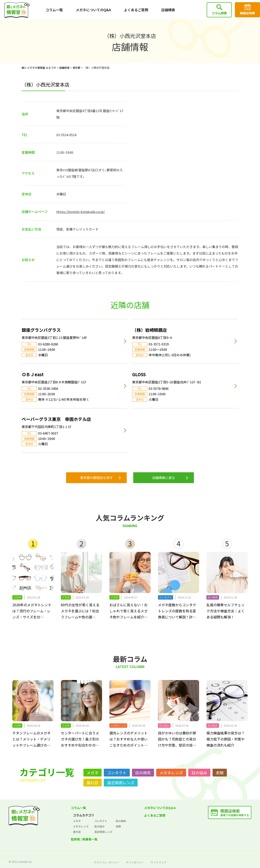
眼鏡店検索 (247, 13)
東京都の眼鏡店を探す (96, 478)
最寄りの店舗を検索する (235, 812)
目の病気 (143, 773)
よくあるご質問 (136, 10)
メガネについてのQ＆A (160, 808)
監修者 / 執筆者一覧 (84, 839)
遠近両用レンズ (121, 783)
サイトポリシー (135, 862)
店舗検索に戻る (164, 478)
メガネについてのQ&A (93, 10)
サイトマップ (159, 862)
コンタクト (117, 773)
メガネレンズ (171, 773)
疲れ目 (93, 783)
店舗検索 (168, 10)
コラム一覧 (54, 10)
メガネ (93, 773)
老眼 (220, 773)
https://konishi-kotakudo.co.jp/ (81, 212)
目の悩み (199, 773)
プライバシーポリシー (107, 862)
